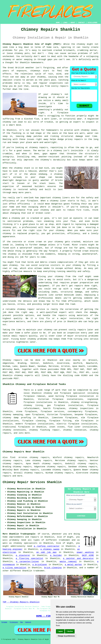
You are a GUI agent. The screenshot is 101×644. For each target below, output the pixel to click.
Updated (28, 622)
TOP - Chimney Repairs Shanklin (21, 602)
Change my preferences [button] (66, 636)
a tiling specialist (15, 568)
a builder (56, 555)
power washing (85, 552)
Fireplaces (14, 622)
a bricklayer (40, 565)
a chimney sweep (50, 549)
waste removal (68, 562)
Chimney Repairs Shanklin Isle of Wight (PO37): (32, 44)
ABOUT (73, 23)
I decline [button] (70, 631)
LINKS (65, 23)
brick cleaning (53, 568)
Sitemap (4, 622)
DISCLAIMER (92, 23)
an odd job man (46, 552)
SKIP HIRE (88, 555)
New (22, 622)
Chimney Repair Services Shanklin (32, 482)
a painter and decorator (78, 558)
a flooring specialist (30, 558)
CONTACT (81, 23)
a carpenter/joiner (28, 562)
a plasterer (23, 555)
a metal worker (74, 565)
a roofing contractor (47, 546)
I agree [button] (60, 631)
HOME (58, 23)
